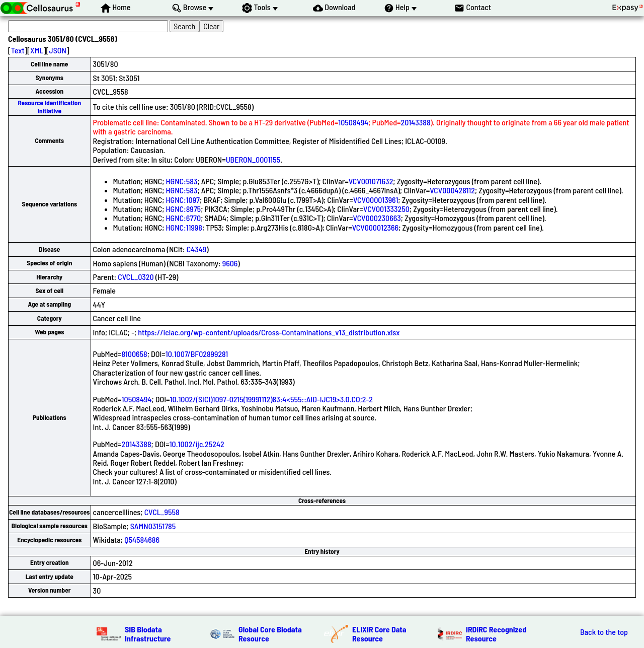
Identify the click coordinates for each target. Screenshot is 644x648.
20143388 (416, 122)
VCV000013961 (376, 200)
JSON (58, 50)
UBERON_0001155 (253, 159)
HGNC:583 (182, 181)
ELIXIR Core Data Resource (379, 634)
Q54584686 (142, 539)
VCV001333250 (386, 209)
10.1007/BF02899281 (197, 354)
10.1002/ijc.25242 (197, 444)
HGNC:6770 (184, 218)
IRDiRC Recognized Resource (496, 634)
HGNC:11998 (184, 227)
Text (18, 50)
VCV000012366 (376, 227)
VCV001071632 (371, 181)
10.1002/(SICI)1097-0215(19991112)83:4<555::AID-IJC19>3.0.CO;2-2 (271, 399)
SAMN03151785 (153, 526)
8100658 (135, 354)
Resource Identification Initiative (49, 106)
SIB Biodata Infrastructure (148, 634)
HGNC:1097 (183, 200)
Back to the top (604, 632)
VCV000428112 (452, 190)
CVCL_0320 (136, 277)
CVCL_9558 (162, 512)
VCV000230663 (377, 218)
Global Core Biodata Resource (270, 634)
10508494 (353, 122)
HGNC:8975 (184, 209)
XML (37, 50)
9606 (230, 263)
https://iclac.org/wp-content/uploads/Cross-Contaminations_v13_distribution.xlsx (269, 332)
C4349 (197, 249)
